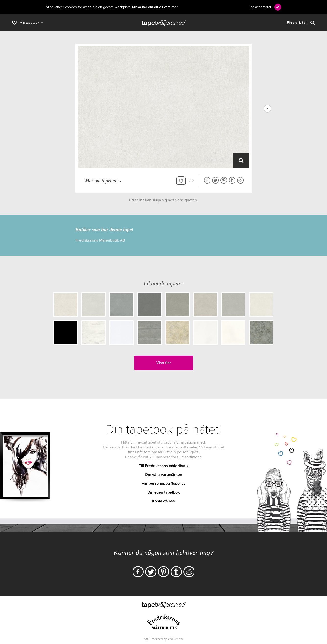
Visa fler (164, 363)
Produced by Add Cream (166, 639)
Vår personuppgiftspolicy (163, 483)
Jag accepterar (260, 7)
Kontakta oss (163, 501)
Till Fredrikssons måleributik (164, 466)
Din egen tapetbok (163, 492)
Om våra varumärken (163, 475)
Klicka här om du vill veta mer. (155, 7)
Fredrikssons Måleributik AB (100, 240)
